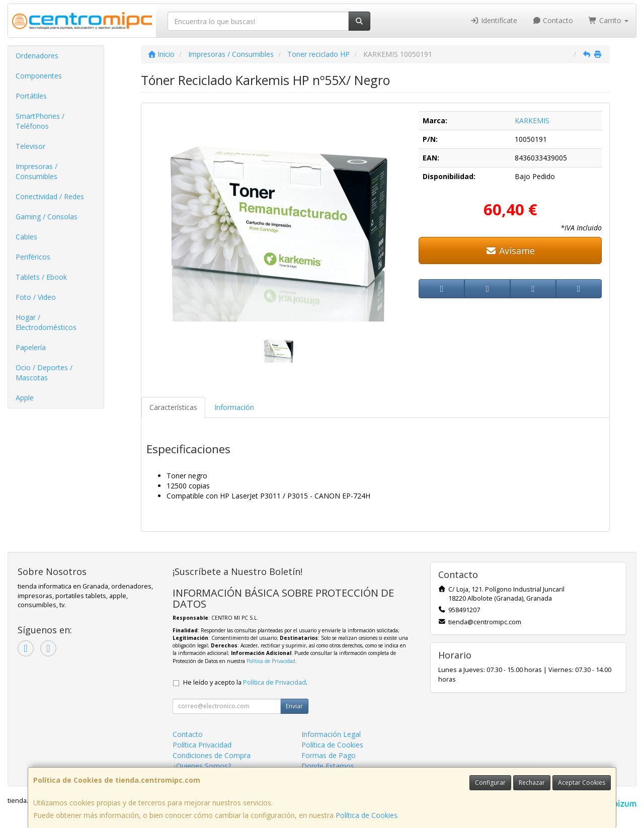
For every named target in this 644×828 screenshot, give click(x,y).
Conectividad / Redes (50, 196)
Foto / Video (36, 297)
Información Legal (331, 734)
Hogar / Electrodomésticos (46, 322)
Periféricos (33, 257)
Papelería (31, 347)
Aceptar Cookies (582, 782)
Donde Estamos (328, 766)
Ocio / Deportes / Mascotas (44, 372)
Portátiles (31, 96)
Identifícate (494, 20)
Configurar (490, 782)
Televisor (30, 146)
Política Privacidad (202, 745)
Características (173, 407)
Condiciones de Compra (212, 755)
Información (234, 407)
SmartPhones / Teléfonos (40, 121)
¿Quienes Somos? (202, 766)
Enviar (294, 706)
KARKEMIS (532, 120)
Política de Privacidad (271, 661)
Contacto (553, 20)
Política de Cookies (367, 815)
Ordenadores (37, 56)
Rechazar (532, 782)
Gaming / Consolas (47, 217)
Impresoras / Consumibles (36, 171)
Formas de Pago (329, 755)
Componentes (39, 76)
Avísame (510, 251)
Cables (26, 237)
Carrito (608, 20)
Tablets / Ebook (41, 277)
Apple (25, 398)
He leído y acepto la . (245, 682)
